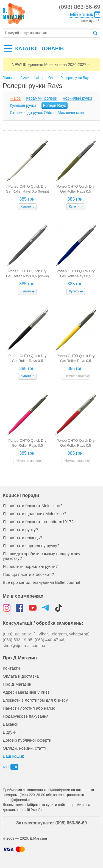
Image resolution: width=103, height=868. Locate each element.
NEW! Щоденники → (51, 65)
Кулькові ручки (23, 105)
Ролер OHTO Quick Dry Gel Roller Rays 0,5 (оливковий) (76, 191)
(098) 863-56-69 (80, 7)
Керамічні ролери (42, 98)
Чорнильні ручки (77, 98)
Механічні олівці (72, 113)
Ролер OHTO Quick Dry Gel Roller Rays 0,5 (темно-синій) (76, 276)
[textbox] (48, 33)
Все (17, 98)
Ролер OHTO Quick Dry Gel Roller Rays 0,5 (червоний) (76, 445)
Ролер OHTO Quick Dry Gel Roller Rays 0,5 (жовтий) (76, 361)
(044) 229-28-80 (32, 795)
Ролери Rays (55, 105)
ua (14, 767)
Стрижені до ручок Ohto (31, 113)
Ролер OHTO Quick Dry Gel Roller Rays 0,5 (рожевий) (27, 445)
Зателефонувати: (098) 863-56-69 (51, 823)
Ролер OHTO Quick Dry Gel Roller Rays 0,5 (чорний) (27, 361)
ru (6, 767)
